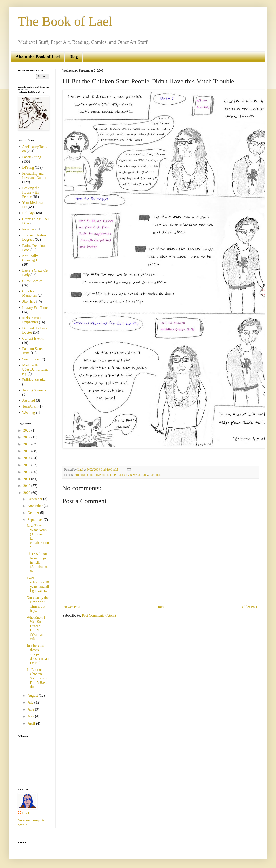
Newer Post (72, 607)
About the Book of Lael (38, 57)
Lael (26, 813)
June (31, 709)
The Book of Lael (65, 21)
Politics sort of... (34, 380)
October (34, 513)
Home (161, 607)
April (32, 723)
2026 (27, 430)
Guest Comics (32, 281)
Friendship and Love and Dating (95, 475)
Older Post (250, 607)
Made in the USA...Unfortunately (35, 369)
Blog (74, 57)
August (33, 695)
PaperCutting (32, 157)
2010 (27, 486)
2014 (27, 458)
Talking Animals (34, 390)
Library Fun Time (35, 308)
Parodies (155, 475)
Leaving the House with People (31, 192)
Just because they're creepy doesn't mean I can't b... (38, 654)
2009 (27, 493)
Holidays (29, 213)
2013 (27, 465)
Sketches (29, 302)
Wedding (29, 413)
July (31, 702)
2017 (27, 437)
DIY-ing (28, 167)
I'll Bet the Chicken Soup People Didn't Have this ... (37, 678)
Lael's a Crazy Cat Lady (133, 475)
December (35, 499)
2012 (27, 472)
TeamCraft (30, 406)
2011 (27, 479)
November (36, 506)
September (36, 520)
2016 (27, 444)
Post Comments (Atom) (99, 615)
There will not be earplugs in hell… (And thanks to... (37, 562)
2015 (27, 451)
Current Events (33, 338)
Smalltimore (31, 359)
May (31, 716)
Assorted (29, 400)
